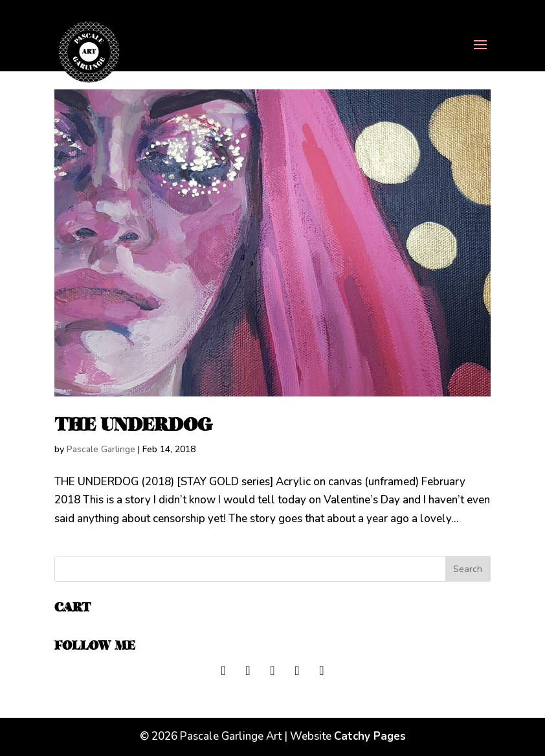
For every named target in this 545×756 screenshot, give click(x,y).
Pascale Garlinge (101, 449)
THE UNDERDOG (133, 425)
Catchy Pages (370, 736)
